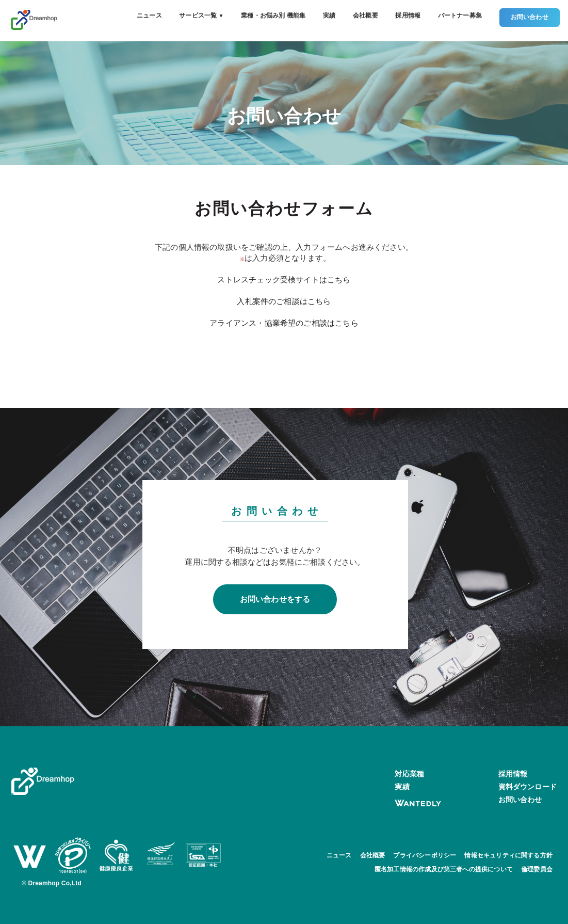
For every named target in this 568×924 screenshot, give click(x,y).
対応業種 (409, 774)
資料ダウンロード (528, 787)
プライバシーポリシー (425, 855)
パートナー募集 (460, 15)
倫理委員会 (537, 869)
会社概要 (366, 15)
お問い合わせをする (275, 599)
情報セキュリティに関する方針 (508, 855)
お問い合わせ (530, 17)
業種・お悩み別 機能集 (273, 15)
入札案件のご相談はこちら (284, 301)
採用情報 (408, 15)
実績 (329, 15)
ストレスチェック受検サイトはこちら (284, 280)
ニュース (149, 15)
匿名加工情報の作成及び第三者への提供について (444, 869)
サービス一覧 (201, 15)
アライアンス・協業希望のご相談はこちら (284, 323)
